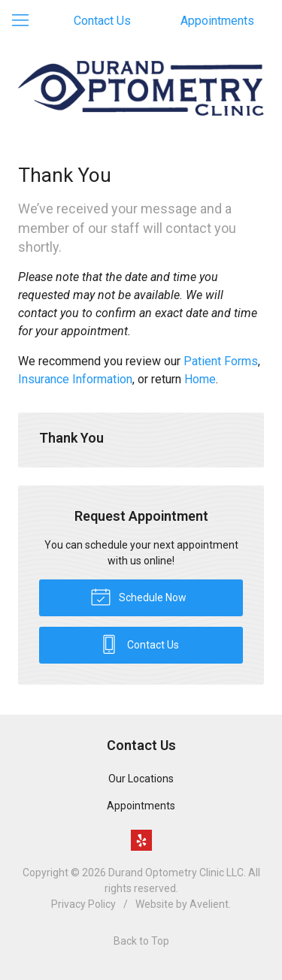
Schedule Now (138, 596)
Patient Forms (221, 361)
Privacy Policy (83, 904)
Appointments (217, 21)
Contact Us (102, 21)
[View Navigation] (26, 21)
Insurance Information (75, 379)
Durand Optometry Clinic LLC (176, 873)
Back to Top (141, 941)
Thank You (71, 438)
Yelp (141, 840)
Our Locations (141, 779)
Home (200, 379)
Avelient (209, 904)
